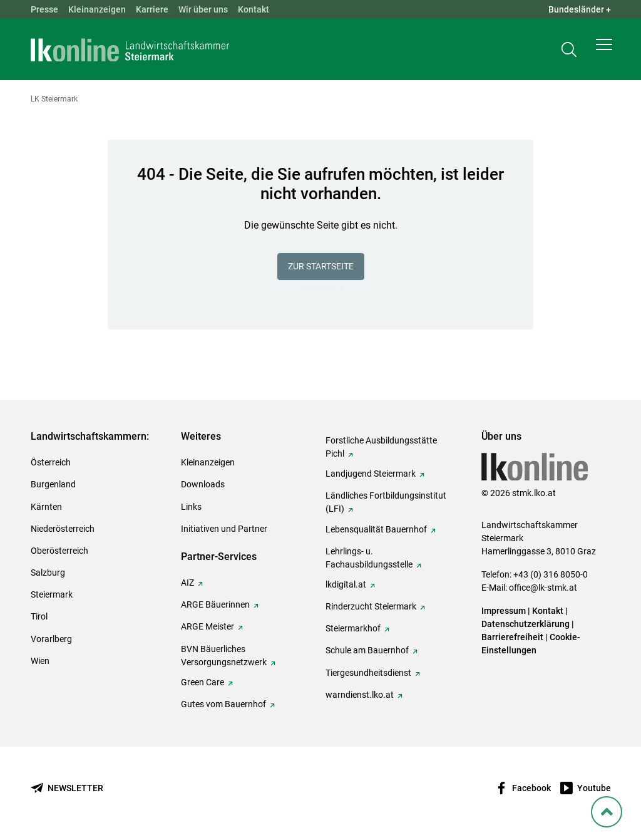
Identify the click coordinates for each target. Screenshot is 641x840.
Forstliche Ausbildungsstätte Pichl (381, 447)
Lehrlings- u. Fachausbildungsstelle (369, 558)
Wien (40, 661)
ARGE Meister (208, 626)
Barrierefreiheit (512, 637)
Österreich (51, 462)
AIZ (187, 583)
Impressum (504, 611)
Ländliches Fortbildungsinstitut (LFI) (386, 502)
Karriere (152, 9)
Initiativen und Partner (224, 529)
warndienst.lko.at (360, 695)
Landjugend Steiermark (371, 474)
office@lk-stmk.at (543, 588)
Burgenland (53, 484)
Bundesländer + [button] (580, 9)
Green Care (203, 682)
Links (191, 507)
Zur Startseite (321, 266)
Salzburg (48, 573)
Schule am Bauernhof (367, 650)
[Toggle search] (569, 54)
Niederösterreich (63, 529)
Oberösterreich (59, 551)
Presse (44, 9)
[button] (604, 54)
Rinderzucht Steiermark (371, 606)
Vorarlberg (51, 639)
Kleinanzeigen (97, 9)
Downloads (203, 484)
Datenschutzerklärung (526, 624)
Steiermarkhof (353, 628)
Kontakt (254, 9)
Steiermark (52, 594)
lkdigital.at (346, 584)
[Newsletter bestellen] (67, 788)
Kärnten (46, 507)
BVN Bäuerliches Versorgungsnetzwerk (224, 656)
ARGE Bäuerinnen (215, 604)
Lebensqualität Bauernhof (376, 529)
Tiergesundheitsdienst (368, 673)
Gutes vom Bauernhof (223, 704)
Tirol (39, 616)
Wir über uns (203, 9)
